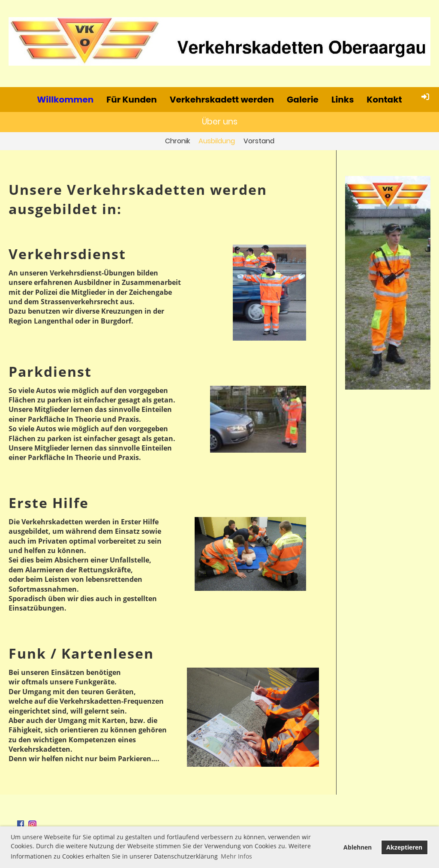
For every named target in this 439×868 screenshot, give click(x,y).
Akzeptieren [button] (404, 847)
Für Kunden (132, 100)
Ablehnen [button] (358, 847)
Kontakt (384, 100)
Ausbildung (217, 141)
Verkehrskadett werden (222, 100)
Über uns (220, 122)
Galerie (303, 100)
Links (343, 100)
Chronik (177, 141)
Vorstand (259, 141)
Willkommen (65, 100)
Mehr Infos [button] (236, 856)
